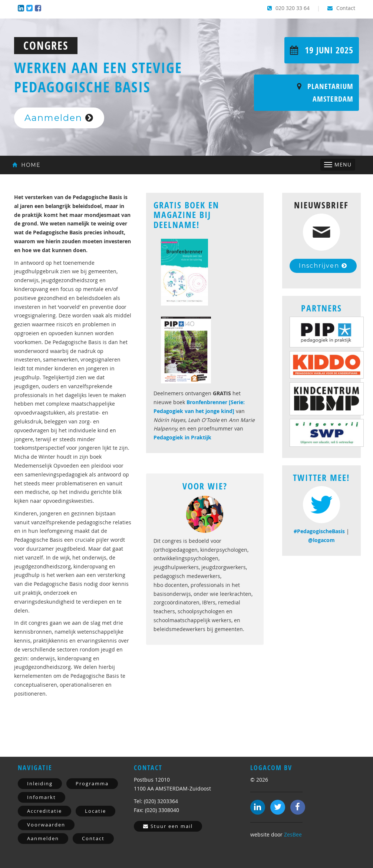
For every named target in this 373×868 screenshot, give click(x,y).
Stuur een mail (168, 826)
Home (26, 165)
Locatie (95, 811)
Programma (92, 783)
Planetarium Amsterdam (325, 93)
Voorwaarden (46, 825)
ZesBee (293, 834)
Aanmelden (59, 118)
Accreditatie (44, 811)
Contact (341, 8)
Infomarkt (42, 797)
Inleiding (40, 783)
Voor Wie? (205, 486)
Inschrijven (323, 266)
